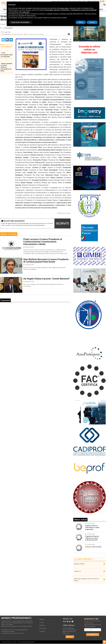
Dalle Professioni (18, 34)
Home (2, 13)
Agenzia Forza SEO (30, 642)
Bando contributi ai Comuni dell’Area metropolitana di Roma (6, 67)
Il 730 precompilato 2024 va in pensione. (7, 55)
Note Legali (42, 631)
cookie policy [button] (26, 12)
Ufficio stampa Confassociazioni (34, 34)
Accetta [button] (92, 22)
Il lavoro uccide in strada (93, 547)
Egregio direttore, (79, 564)
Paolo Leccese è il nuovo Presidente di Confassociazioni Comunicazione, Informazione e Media (43, 242)
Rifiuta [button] (81, 22)
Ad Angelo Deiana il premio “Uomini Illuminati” (47, 279)
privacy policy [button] (64, 8)
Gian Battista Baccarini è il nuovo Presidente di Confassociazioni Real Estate (46, 261)
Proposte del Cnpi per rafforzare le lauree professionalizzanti (92, 538)
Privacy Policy (43, 628)
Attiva (70, 637)
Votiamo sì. (78, 571)
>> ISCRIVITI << (93, 635)
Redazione (42, 619)
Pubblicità (42, 625)
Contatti (41, 622)
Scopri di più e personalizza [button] (20, 22)
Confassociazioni (8, 28)
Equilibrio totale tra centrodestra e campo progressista (92, 527)
